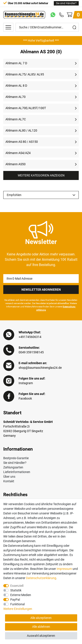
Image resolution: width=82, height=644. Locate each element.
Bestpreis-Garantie (16, 458)
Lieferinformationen (17, 472)
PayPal (15, 600)
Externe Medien (21, 595)
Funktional (17, 604)
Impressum (64, 569)
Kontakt (9, 481)
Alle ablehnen (41, 627)
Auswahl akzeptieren (41, 636)
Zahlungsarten (13, 467)
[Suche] (74, 27)
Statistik (16, 590)
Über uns (9, 477)
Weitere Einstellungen (18, 609)
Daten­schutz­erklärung (41, 578)
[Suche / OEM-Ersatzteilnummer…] (43, 27)
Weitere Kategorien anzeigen (41, 175)
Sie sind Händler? (66, 3)
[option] (41, 40)
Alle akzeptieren (41, 618)
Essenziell (17, 586)
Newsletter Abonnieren (41, 290)
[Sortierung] (41, 195)
